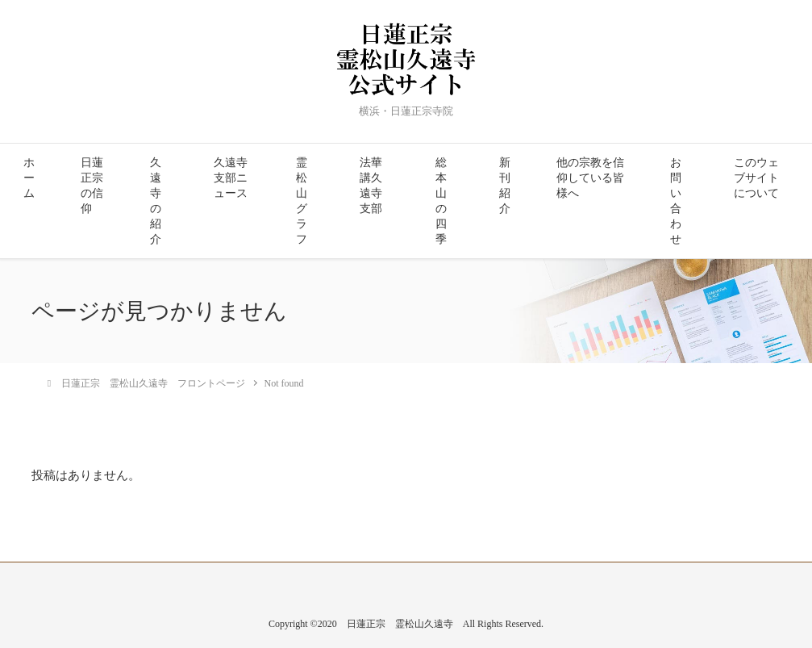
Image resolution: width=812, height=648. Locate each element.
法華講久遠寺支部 (371, 186)
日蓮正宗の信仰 (92, 186)
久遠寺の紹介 (156, 201)
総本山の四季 (441, 201)
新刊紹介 (505, 186)
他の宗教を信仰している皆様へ (590, 178)
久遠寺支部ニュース (231, 178)
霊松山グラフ (302, 201)
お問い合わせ (676, 201)
